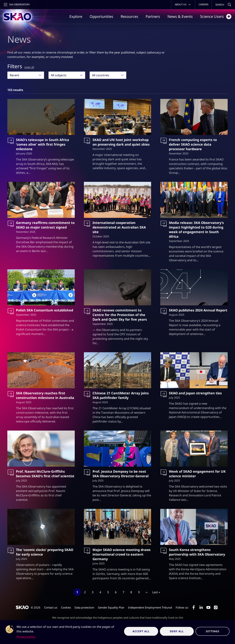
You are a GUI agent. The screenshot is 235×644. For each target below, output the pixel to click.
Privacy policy (26, 637)
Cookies (66, 607)
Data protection (84, 607)
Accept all (141, 631)
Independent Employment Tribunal (150, 607)
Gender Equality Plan (111, 607)
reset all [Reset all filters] (29, 67)
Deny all (177, 631)
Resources (129, 16)
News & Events (180, 16)
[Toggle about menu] (183, 5)
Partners (153, 16)
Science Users (216, 17)
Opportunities (101, 16)
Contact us (51, 607)
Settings (213, 631)
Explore (76, 16)
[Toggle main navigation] (16, 5)
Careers (204, 4)
